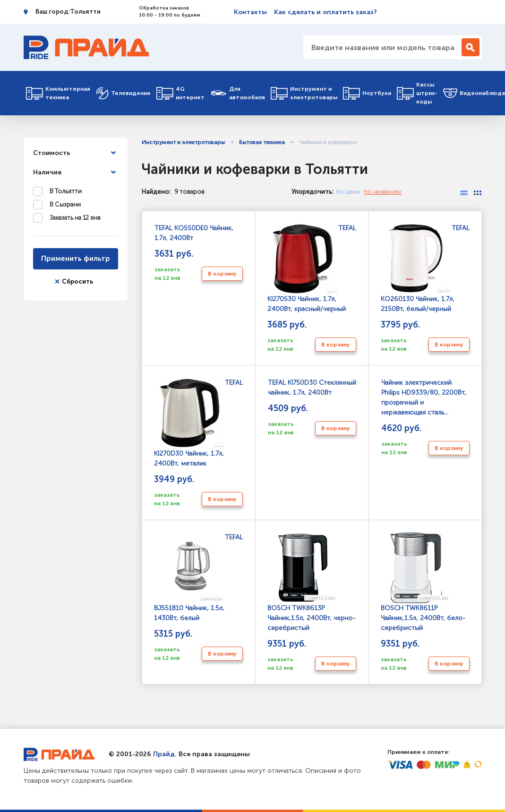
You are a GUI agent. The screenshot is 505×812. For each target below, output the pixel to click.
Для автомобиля (238, 93)
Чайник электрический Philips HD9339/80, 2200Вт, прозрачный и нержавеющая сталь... (424, 397)
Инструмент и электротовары (304, 93)
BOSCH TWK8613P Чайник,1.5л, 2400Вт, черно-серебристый (311, 583)
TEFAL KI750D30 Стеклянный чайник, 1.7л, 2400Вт (312, 388)
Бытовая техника (262, 142)
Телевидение (123, 93)
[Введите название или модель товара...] (384, 47)
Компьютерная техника (58, 93)
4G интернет (180, 93)
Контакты (250, 12)
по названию (383, 192)
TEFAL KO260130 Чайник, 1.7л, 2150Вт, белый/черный (425, 268)
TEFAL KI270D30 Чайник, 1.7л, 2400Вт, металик (198, 423)
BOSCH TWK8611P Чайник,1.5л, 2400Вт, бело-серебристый (423, 583)
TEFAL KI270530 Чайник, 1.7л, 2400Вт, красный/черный (312, 268)
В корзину (222, 274)
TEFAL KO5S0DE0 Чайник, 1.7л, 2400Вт (194, 233)
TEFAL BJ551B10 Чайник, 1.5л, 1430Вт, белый (198, 578)
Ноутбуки (367, 93)
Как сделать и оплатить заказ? (325, 12)
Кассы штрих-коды (417, 93)
